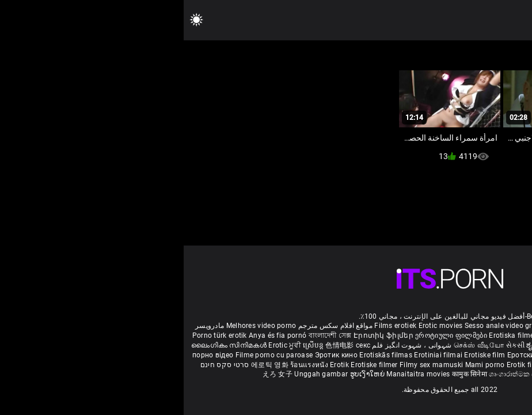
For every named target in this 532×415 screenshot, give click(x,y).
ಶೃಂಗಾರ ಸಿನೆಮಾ (366, 345)
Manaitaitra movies (235, 374)
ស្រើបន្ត (130, 345)
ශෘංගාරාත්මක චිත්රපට (340, 374)
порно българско (447, 335)
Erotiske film (302, 355)
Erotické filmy (459, 355)
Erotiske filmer (191, 365)
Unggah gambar (138, 374)
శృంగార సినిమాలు (463, 345)
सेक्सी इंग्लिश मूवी (413, 345)
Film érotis (392, 374)
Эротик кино (154, 355)
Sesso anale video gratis (321, 326)
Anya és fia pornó (94, 335)
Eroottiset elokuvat (386, 335)
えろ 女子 (94, 374)
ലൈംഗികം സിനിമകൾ (46, 345)
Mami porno (301, 365)
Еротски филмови (355, 355)
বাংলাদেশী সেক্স (147, 335)
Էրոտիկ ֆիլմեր (201, 335)
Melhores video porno (78, 326)
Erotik (157, 365)
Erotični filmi (503, 355)
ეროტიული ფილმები (268, 335)
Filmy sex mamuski (248, 365)
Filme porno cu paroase (91, 355)
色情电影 (157, 345)
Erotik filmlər (345, 365)
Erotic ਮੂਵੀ (102, 345)
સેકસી (332, 345)
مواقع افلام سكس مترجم (152, 326)
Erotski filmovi (411, 355)
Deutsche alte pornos (486, 326)
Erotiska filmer (330, 335)
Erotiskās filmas (203, 355)
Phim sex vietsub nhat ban (406, 326)
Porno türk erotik (36, 335)
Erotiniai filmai (255, 355)
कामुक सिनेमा (287, 374)
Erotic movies (258, 326)
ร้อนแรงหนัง (126, 365)
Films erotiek (212, 326)
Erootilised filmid (430, 365)
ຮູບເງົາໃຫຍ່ (185, 374)
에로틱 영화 (87, 365)
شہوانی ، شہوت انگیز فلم (227, 345)
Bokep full (382, 365)
